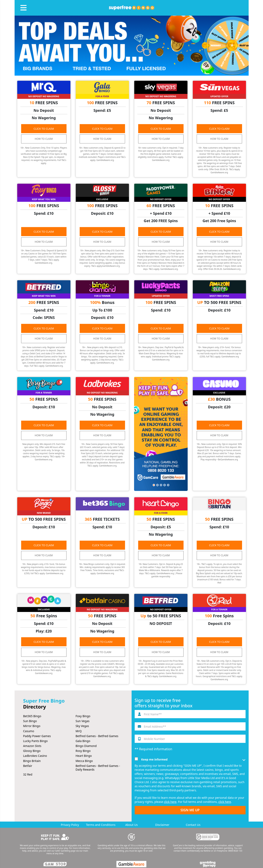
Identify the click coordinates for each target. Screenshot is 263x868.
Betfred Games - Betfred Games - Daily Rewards (98, 768)
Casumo (29, 731)
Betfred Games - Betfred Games (97, 736)
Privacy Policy (70, 825)
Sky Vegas (82, 726)
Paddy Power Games (37, 736)
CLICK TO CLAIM (44, 129)
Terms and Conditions (101, 825)
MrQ (79, 731)
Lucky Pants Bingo (36, 741)
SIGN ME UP (190, 810)
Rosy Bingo (83, 751)
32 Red (28, 774)
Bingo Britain (32, 761)
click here (170, 802)
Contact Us (193, 825)
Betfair (28, 766)
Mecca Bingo (84, 761)
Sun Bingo (30, 721)
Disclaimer (162, 825)
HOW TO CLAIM (44, 139)
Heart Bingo (84, 756)
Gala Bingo (83, 741)
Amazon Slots (32, 746)
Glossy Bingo (32, 751)
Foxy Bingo (83, 716)
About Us (131, 825)
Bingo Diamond (86, 746)
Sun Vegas (83, 721)
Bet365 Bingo (32, 716)
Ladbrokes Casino (35, 756)
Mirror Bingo (32, 726)
